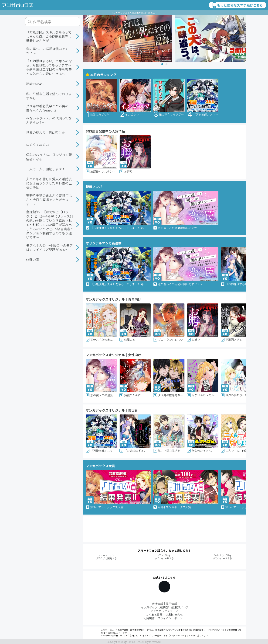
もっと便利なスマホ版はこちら (237, 5)
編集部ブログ (180, 607)
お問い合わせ (175, 614)
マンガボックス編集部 (155, 607)
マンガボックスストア (164, 611)
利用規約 (149, 618)
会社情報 (157, 604)
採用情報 (171, 604)
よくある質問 (154, 614)
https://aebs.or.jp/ (179, 635)
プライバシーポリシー (171, 618)
